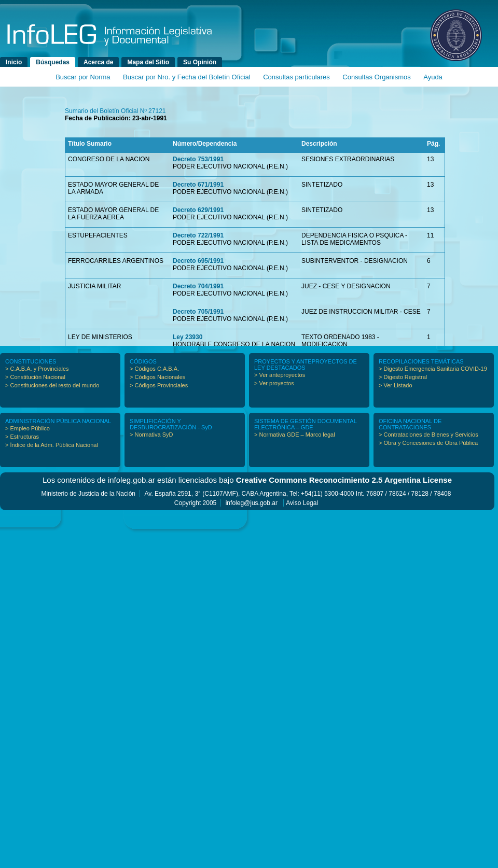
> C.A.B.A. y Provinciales (37, 369)
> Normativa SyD (151, 435)
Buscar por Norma (83, 77)
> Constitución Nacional (35, 377)
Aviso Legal (302, 503)
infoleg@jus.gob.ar (252, 503)
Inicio (14, 62)
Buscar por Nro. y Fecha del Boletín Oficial (187, 77)
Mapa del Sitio (148, 62)
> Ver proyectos (274, 383)
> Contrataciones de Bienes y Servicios (428, 435)
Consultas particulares (296, 77)
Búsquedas (53, 62)
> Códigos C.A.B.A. (154, 369)
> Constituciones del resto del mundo (52, 385)
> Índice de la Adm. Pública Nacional (52, 445)
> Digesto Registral (403, 377)
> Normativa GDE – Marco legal (295, 435)
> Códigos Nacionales (157, 377)
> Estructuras (22, 437)
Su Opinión (200, 62)
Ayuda (433, 77)
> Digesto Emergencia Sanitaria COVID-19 (433, 369)
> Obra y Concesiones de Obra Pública (428, 443)
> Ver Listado (396, 385)
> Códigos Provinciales (159, 385)
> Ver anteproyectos (280, 375)
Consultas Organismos (377, 77)
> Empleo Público (27, 428)
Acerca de (98, 62)
